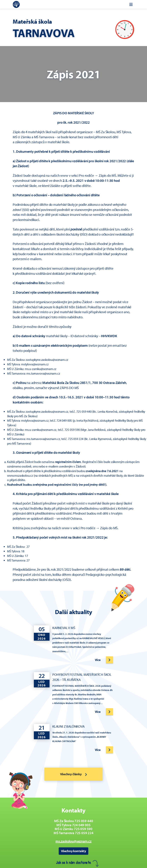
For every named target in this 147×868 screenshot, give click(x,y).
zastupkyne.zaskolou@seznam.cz (47, 360)
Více (98, 660)
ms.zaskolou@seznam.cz (73, 841)
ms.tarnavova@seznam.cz (43, 373)
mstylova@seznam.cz (35, 364)
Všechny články (73, 774)
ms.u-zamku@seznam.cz (41, 369)
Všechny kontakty (73, 851)
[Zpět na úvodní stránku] (16, 4)
